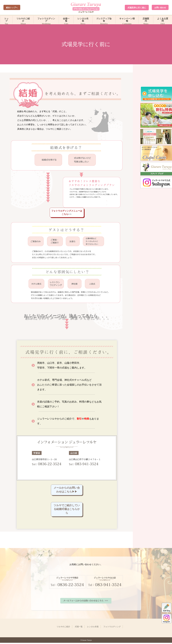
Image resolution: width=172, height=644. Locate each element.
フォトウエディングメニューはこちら (67, 212)
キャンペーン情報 (127, 20)
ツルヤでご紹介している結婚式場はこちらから (67, 510)
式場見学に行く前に (137, 8)
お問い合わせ (160, 8)
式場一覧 (79, 628)
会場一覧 (66, 20)
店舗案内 (146, 20)
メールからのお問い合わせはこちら (67, 490)
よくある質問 (163, 20)
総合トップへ (12, 8)
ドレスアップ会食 (104, 20)
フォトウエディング (46, 20)
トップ (6, 20)
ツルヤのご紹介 (23, 20)
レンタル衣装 (83, 20)
